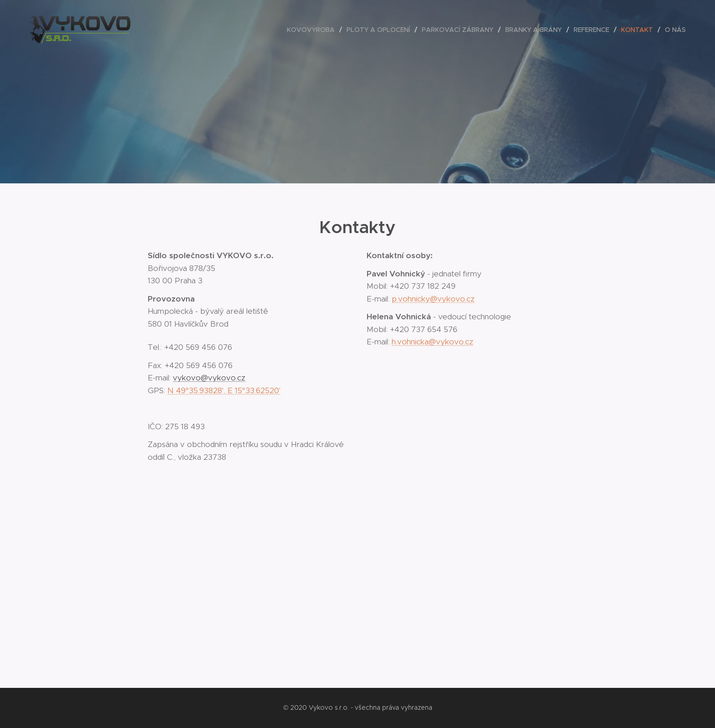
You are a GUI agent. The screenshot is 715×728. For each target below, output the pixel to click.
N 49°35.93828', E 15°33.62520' (224, 390)
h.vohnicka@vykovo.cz (433, 342)
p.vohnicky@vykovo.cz (433, 299)
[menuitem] (313, 30)
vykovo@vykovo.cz (209, 378)
